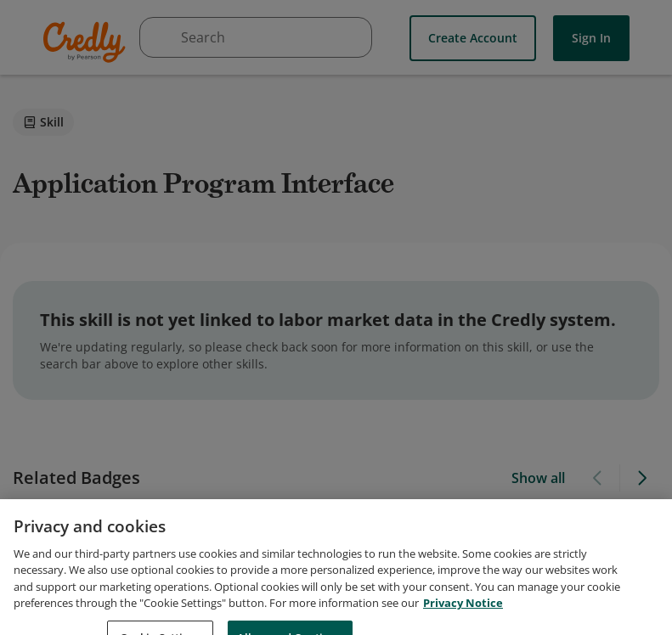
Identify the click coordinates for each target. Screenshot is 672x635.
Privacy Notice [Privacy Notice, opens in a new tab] (463, 621)
